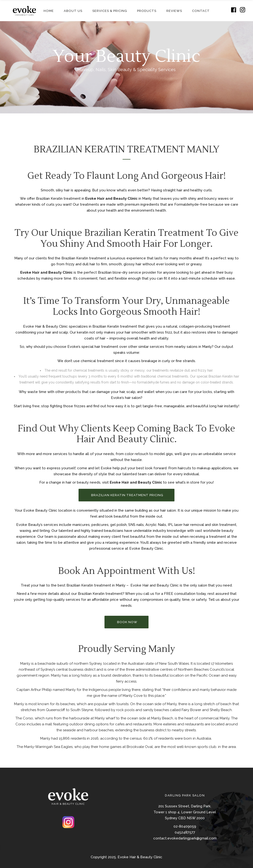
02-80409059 (185, 826)
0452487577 (185, 832)
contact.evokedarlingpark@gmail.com (185, 838)
